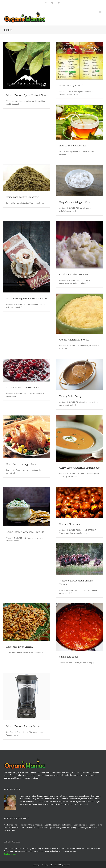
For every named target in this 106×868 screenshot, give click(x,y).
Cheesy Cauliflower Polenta (74, 340)
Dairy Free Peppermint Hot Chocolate (26, 299)
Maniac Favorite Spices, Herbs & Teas (26, 95)
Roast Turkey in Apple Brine (21, 464)
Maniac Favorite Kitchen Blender (24, 726)
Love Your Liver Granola (20, 647)
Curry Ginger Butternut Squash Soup (79, 468)
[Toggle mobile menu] (100, 12)
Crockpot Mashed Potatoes (74, 275)
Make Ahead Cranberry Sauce (23, 388)
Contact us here (10, 854)
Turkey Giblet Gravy (70, 396)
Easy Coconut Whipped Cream (76, 202)
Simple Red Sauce (69, 657)
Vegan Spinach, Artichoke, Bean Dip (25, 532)
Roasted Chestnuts (70, 524)
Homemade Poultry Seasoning (22, 197)
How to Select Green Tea (73, 146)
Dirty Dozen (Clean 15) (71, 86)
